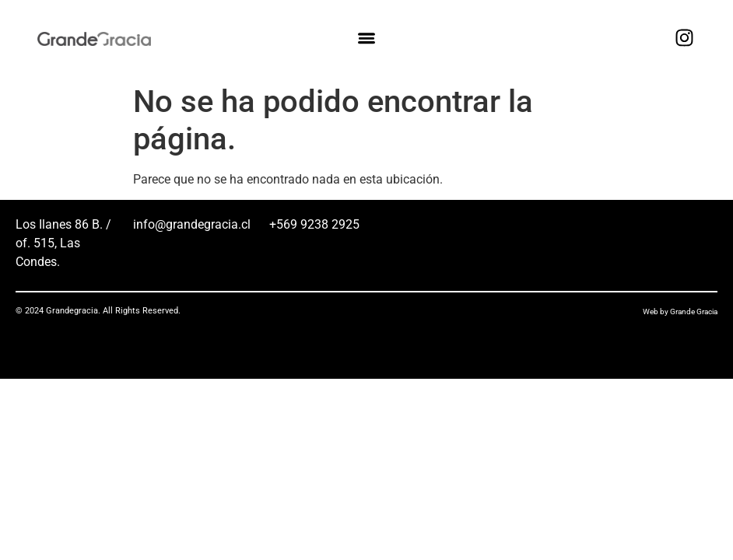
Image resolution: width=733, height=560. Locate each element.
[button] (366, 38)
